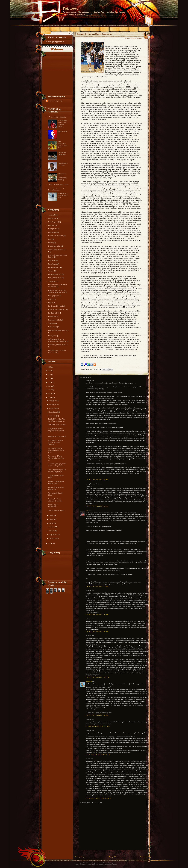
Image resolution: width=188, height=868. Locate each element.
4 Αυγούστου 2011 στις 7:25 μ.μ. (97, 586)
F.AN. (87, 510)
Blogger (112, 863)
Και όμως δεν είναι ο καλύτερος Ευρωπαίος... (94, 34)
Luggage (77, 865)
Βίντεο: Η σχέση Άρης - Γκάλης (59, 185)
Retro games (53, 229)
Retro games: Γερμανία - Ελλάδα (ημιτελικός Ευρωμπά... (56, 442)
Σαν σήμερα (52, 264)
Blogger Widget (59, 101)
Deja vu (51, 303)
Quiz (50, 239)
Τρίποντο (71, 8)
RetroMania (52, 232)
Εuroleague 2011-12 (55, 274)
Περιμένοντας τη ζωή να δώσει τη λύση (63, 196)
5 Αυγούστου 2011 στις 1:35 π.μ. (97, 632)
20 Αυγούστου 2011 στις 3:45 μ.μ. (98, 726)
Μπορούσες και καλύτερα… (57, 310)
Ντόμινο (51, 299)
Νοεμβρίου (52, 404)
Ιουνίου (51, 519)
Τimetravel (52, 323)
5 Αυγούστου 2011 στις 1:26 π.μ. (97, 615)
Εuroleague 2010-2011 (56, 306)
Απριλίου (52, 527)
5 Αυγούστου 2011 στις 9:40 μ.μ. (97, 715)
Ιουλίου (51, 516)
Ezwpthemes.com (112, 865)
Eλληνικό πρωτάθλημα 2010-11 (58, 345)
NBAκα (51, 243)
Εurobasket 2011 (54, 268)
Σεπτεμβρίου (53, 412)
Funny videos (53, 327)
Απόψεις (51, 215)
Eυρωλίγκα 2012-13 (55, 320)
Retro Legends (53, 222)
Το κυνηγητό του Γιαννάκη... (58, 117)
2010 (49, 543)
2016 (49, 378)
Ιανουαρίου (52, 538)
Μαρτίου (51, 531)
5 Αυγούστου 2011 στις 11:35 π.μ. (98, 677)
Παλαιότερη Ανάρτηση (146, 857)
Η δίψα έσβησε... (63, 131)
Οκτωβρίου (52, 408)
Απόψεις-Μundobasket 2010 (57, 250)
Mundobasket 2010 (55, 246)
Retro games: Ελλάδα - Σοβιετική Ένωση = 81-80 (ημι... (56, 450)
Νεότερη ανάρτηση (80, 857)
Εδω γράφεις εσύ (54, 296)
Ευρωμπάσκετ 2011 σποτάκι (57, 437)
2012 (49, 394)
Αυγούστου (52, 416)
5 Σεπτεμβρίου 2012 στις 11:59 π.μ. (99, 798)
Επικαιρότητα (53, 336)
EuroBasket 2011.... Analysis (57, 425)
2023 (49, 367)
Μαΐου (51, 523)
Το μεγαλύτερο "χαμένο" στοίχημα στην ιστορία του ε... (56, 431)
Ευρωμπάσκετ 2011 (55, 278)
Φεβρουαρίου (53, 535)
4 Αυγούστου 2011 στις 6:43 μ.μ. (97, 506)
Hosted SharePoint (92, 865)
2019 (49, 371)
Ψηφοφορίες (53, 281)
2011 (49, 398)
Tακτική (51, 271)
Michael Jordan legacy (56, 236)
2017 (49, 375)
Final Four (52, 261)
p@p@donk (89, 681)
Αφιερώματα (52, 218)
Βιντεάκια (51, 225)
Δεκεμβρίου (52, 401)
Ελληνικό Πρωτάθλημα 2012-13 (58, 330)
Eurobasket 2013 (54, 313)
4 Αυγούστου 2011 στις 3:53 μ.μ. (97, 480)
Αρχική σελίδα (113, 857)
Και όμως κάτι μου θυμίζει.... (57, 511)
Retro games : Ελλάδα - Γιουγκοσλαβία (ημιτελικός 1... (56, 458)
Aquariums (83, 865)
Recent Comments (50, 101)
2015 (49, 382)
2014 (49, 386)
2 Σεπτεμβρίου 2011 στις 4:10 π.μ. (98, 755)
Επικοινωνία (52, 317)
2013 (49, 390)
